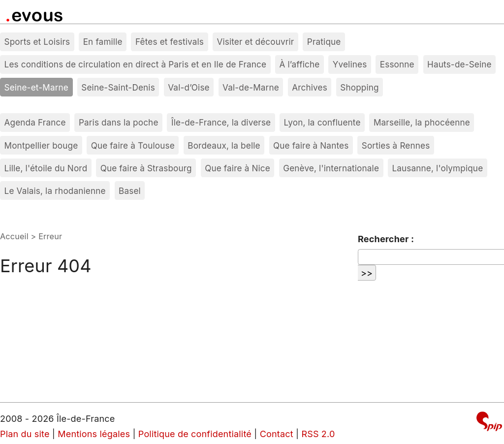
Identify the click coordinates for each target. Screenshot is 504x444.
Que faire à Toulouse (133, 145)
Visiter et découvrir (255, 42)
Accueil (14, 236)
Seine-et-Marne (36, 87)
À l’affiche (300, 64)
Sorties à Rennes (396, 145)
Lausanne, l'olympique (437, 168)
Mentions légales (94, 434)
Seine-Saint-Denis (118, 87)
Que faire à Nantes (311, 145)
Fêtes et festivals (170, 42)
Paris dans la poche (119, 122)
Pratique (324, 42)
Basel (130, 191)
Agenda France (35, 122)
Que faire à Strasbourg (146, 168)
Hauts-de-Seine (459, 64)
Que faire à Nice (237, 168)
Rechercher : (386, 239)
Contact (277, 434)
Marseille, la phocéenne (422, 122)
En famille (103, 42)
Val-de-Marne (251, 87)
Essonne (397, 64)
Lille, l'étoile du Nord (46, 168)
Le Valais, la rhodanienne (55, 191)
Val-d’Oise (189, 87)
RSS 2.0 (318, 434)
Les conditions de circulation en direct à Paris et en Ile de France (136, 64)
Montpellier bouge (41, 145)
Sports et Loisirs (37, 42)
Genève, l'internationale (331, 168)
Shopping (359, 87)
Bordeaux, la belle (224, 145)
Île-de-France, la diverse (221, 122)
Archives (310, 87)
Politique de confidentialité (195, 434)
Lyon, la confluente (322, 122)
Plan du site (25, 434)
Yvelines (350, 64)
